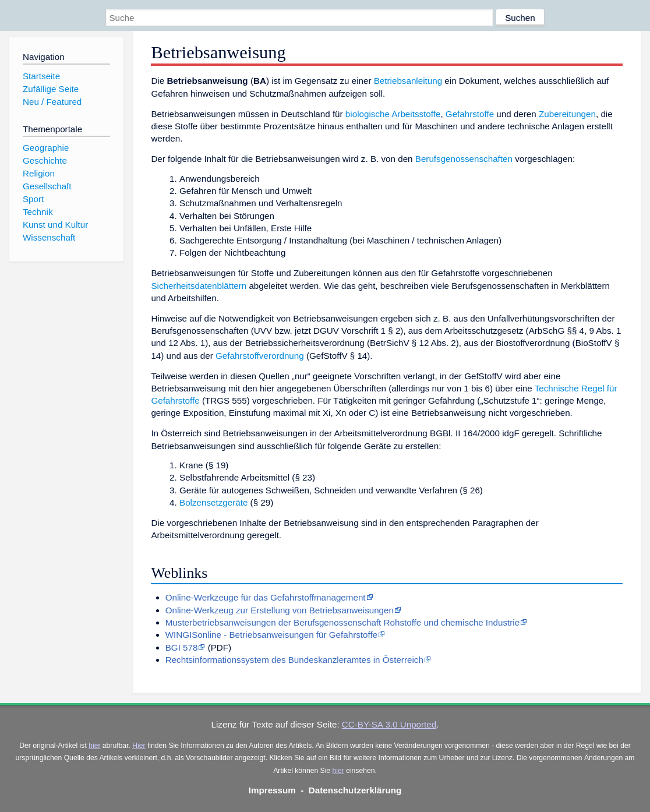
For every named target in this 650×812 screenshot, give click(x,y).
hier (94, 746)
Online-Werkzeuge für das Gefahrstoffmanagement (266, 597)
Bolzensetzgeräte (213, 502)
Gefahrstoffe (470, 114)
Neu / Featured (52, 102)
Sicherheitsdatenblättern (199, 286)
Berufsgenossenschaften (464, 159)
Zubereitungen (567, 114)
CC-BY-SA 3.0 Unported (389, 724)
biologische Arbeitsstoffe (393, 114)
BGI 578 (182, 647)
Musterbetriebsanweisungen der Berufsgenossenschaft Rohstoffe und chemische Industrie (342, 622)
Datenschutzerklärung (355, 790)
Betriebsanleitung (408, 81)
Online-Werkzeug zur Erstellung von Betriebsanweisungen (280, 610)
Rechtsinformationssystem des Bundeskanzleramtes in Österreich (294, 660)
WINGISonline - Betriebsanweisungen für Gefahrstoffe (271, 635)
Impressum (272, 790)
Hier (139, 746)
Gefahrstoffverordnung (260, 356)
